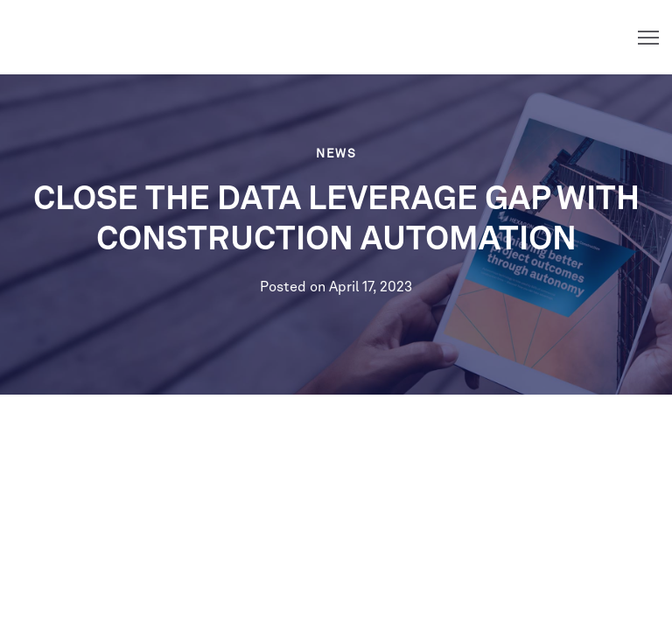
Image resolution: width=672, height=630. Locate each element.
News (336, 154)
